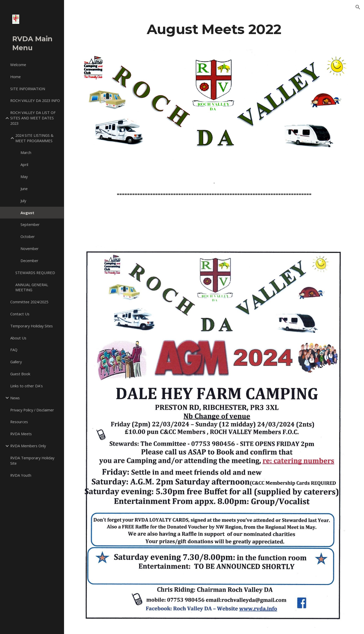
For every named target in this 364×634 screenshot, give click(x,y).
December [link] (29, 261)
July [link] (23, 201)
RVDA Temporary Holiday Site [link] (32, 460)
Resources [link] (19, 422)
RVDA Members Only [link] (28, 446)
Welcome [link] (18, 65)
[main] (214, 29)
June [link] (24, 189)
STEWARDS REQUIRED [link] (35, 273)
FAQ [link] (14, 350)
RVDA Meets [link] (21, 434)
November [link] (30, 248)
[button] (358, 7)
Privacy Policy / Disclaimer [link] (32, 410)
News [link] (15, 398)
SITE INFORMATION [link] (28, 89)
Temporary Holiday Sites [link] (32, 326)
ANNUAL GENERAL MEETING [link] (32, 287)
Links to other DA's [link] (27, 386)
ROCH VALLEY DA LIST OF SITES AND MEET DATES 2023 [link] (33, 118)
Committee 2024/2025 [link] (29, 302)
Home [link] (15, 77)
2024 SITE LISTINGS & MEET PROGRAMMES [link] (34, 138)
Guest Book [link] (20, 374)
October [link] (28, 236)
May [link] (24, 176)
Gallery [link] (16, 362)
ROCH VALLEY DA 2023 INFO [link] (35, 100)
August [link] (27, 213)
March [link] (26, 152)
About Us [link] (18, 338)
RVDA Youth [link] (21, 475)
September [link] (30, 224)
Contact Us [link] (20, 314)
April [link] (24, 164)
